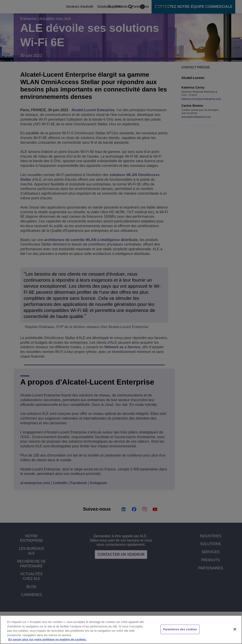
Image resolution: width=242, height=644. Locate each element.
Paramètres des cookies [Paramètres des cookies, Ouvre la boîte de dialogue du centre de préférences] (180, 629)
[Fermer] (235, 629)
